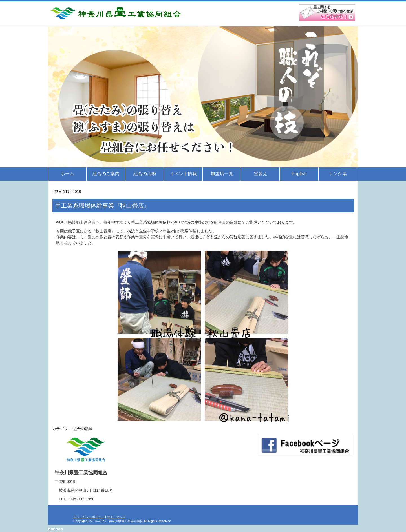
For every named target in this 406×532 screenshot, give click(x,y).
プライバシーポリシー (89, 517)
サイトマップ (116, 517)
